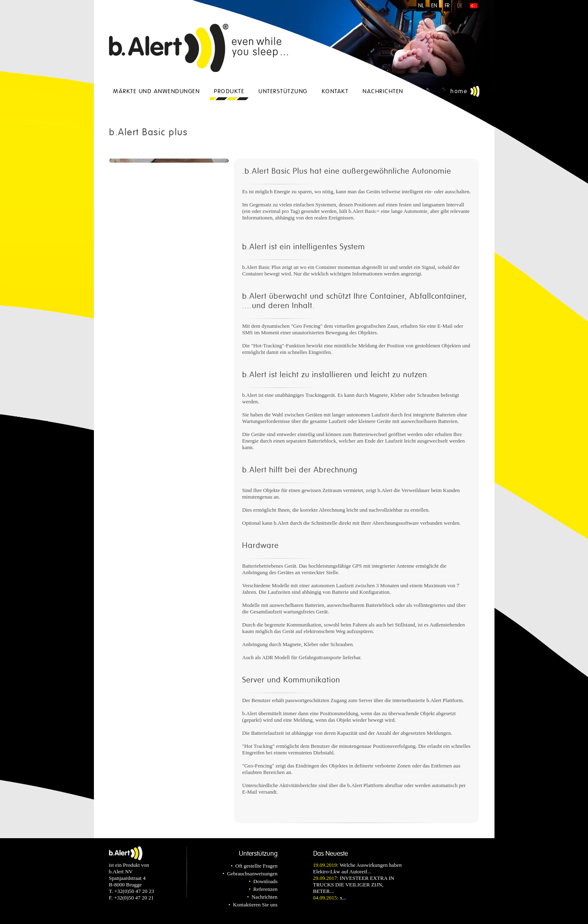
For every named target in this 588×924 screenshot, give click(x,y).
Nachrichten (383, 91)
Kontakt (335, 91)
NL (421, 6)
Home (459, 91)
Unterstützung (283, 91)
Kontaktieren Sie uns (255, 905)
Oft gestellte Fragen (256, 866)
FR (447, 6)
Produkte (229, 91)
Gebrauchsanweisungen (252, 874)
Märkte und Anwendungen (156, 91)
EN (434, 6)
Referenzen (265, 889)
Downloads (265, 881)
